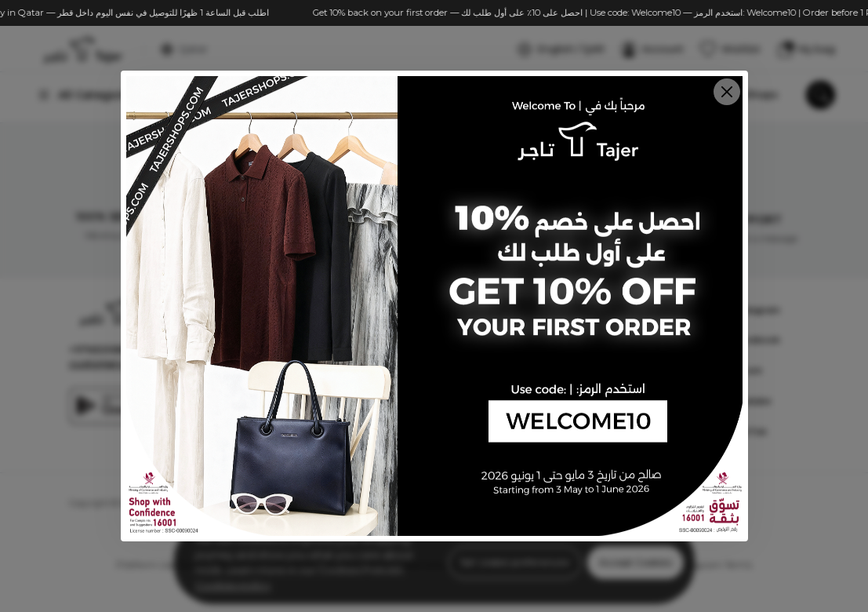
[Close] (727, 92)
